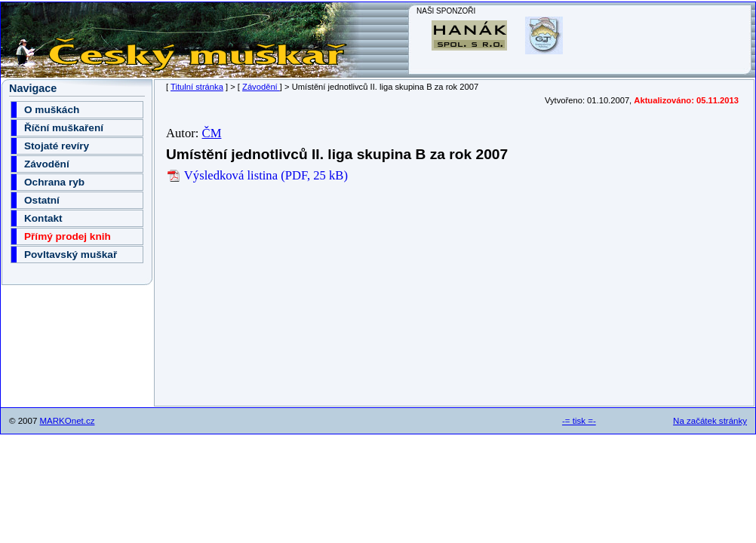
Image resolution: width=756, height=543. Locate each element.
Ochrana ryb (54, 182)
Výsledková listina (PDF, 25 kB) (257, 175)
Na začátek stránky (710, 421)
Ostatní (42, 200)
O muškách (52, 110)
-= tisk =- (579, 421)
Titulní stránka (197, 87)
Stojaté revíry (57, 146)
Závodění (261, 87)
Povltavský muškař (71, 255)
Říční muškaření (64, 128)
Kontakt (43, 218)
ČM (212, 133)
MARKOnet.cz (68, 421)
